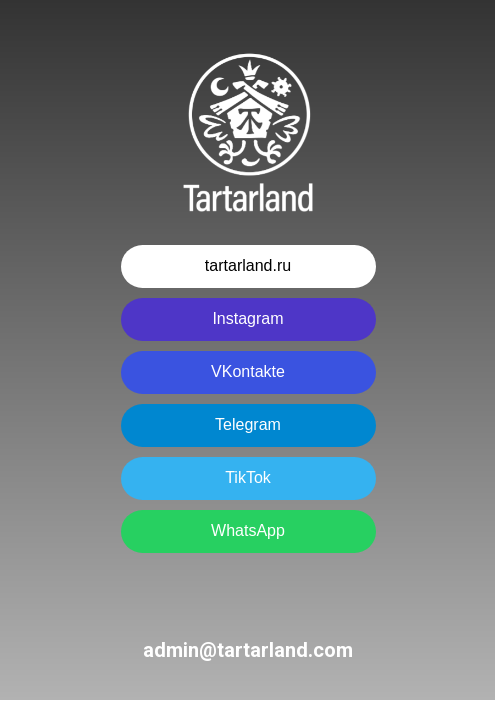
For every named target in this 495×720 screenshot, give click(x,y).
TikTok (248, 477)
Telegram (248, 424)
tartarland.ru (248, 265)
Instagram (247, 318)
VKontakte (248, 371)
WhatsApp (248, 530)
